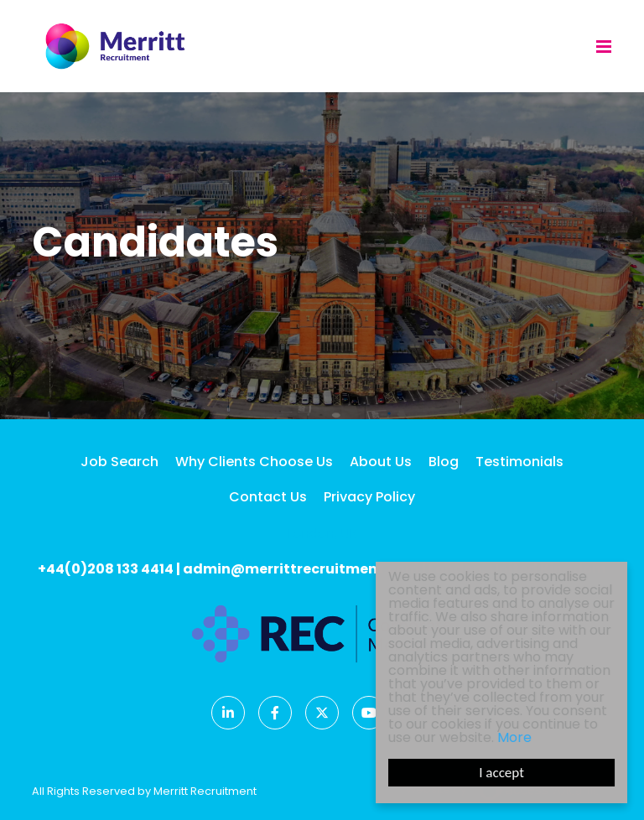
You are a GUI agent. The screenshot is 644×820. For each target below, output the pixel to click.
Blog (444, 462)
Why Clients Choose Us (254, 462)
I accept (502, 773)
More (515, 737)
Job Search (119, 462)
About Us (381, 462)
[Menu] (604, 46)
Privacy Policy (369, 497)
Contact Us (268, 497)
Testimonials (519, 462)
